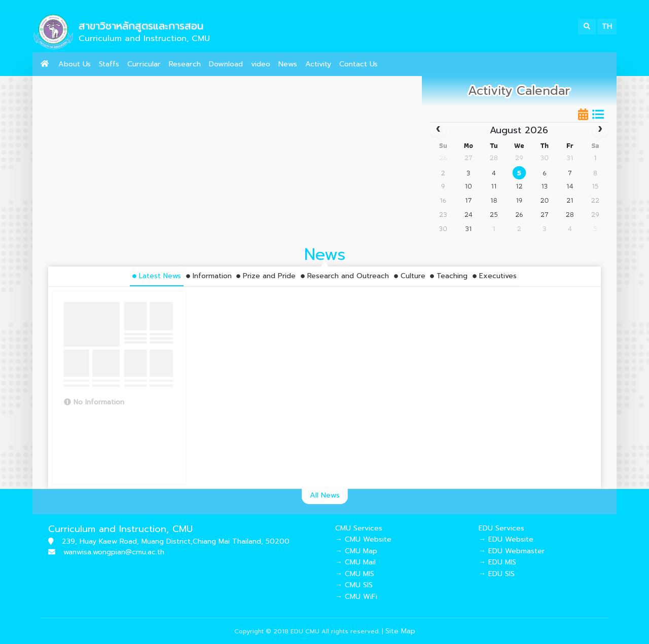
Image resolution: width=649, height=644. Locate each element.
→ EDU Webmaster (512, 551)
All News (325, 495)
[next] (600, 130)
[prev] (438, 130)
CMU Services (359, 528)
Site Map (400, 631)
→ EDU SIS (497, 574)
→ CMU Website (363, 539)
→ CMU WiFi (356, 597)
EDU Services (501, 528)
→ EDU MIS (497, 562)
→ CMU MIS (355, 574)
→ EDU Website (506, 539)
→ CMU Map (356, 551)
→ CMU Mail (355, 562)
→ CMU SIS (354, 585)
